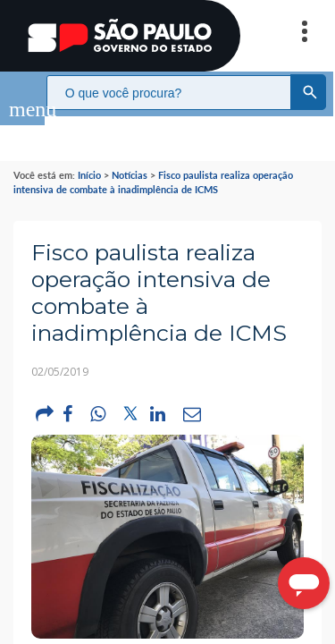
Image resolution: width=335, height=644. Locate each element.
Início (89, 157)
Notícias (130, 157)
